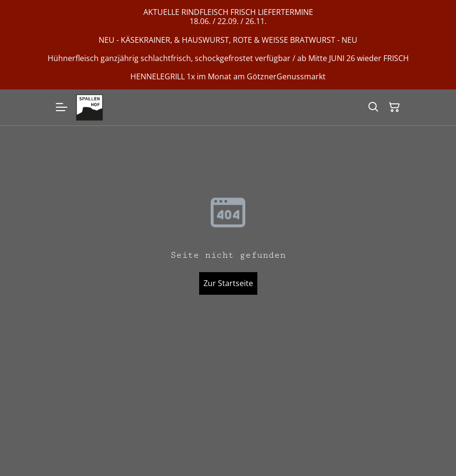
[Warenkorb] (394, 107)
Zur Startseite (228, 283)
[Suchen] (373, 107)
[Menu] (62, 108)
